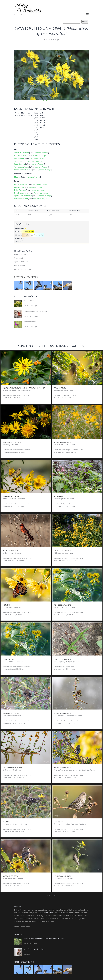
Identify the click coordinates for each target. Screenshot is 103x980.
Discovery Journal (47, 913)
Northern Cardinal (21, 156)
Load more (52, 896)
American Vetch (30, 322)
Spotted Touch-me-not (23, 196)
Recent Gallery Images (26, 277)
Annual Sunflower (21, 184)
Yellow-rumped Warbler (23, 170)
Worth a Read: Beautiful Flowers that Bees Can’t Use (44, 939)
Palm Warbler (19, 158)
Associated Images (41, 153)
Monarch (18, 177)
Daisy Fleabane (20, 190)
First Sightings (20, 265)
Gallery (60, 913)
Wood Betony (29, 301)
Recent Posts (20, 934)
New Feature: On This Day (34, 949)
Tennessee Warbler (22, 167)
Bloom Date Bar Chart (23, 269)
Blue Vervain (19, 187)
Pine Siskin (18, 161)
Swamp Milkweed (21, 199)
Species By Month (21, 262)
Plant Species (19, 258)
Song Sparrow (20, 164)
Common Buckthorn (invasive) (35, 311)
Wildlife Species (20, 254)
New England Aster (21, 193)
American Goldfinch (22, 153)
